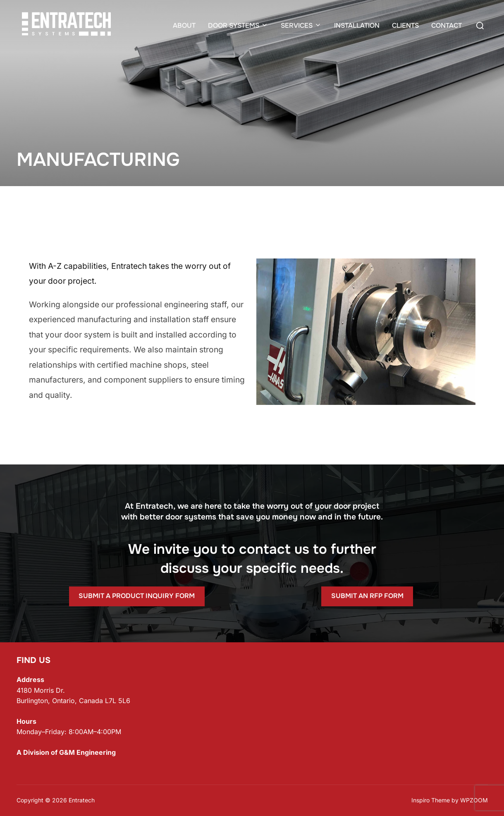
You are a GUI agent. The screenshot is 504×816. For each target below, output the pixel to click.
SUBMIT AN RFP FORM (367, 596)
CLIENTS (405, 25)
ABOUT (184, 25)
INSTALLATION (357, 25)
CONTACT (447, 25)
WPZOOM (474, 800)
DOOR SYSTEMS (238, 25)
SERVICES (301, 25)
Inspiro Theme (431, 800)
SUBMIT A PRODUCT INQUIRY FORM (137, 596)
